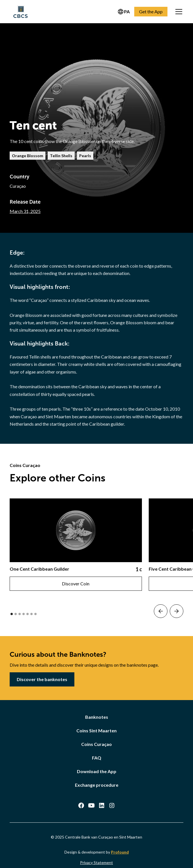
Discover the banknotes (42, 679)
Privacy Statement (96, 862)
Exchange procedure (97, 785)
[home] (20, 12)
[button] (178, 12)
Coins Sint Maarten (96, 731)
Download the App (97, 771)
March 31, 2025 (25, 211)
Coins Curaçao (96, 744)
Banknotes (97, 717)
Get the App (151, 11)
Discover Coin (76, 584)
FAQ (97, 758)
